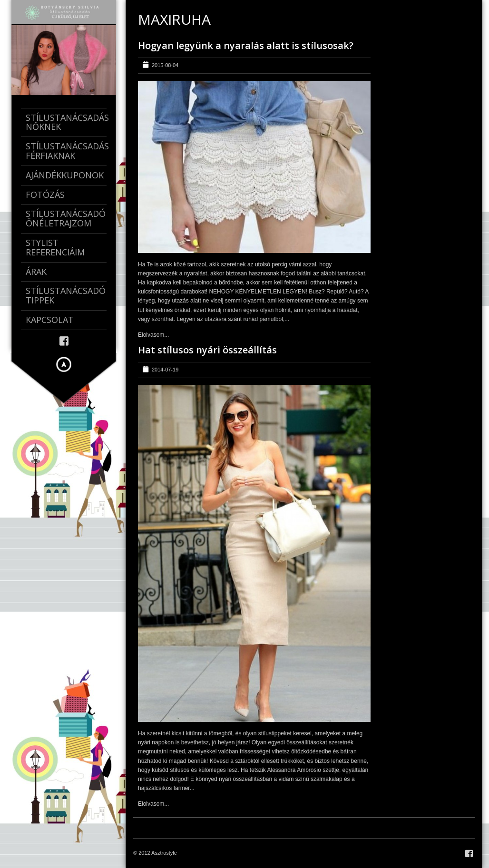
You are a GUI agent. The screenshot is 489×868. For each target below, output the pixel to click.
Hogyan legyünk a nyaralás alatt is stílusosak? (246, 45)
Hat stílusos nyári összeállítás (207, 350)
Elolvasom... (153, 335)
